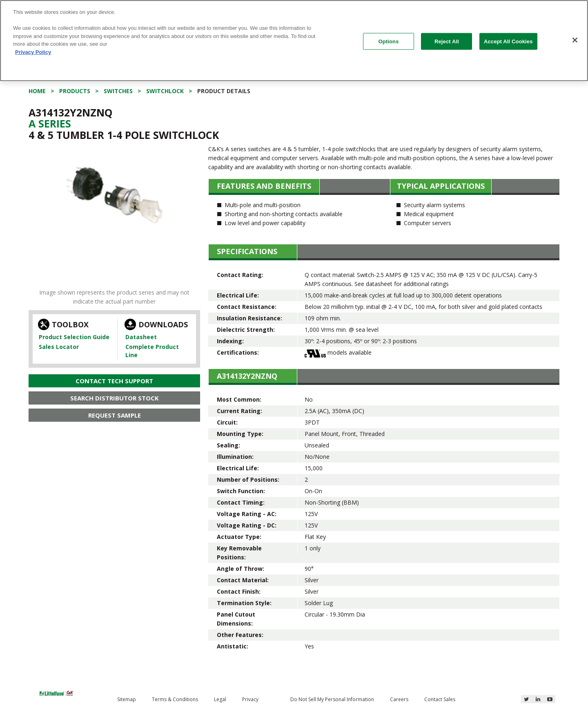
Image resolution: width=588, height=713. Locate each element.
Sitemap (127, 699)
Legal (220, 699)
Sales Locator (59, 347)
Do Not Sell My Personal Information (332, 699)
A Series (50, 123)
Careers (399, 699)
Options (389, 41)
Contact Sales (440, 699)
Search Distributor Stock (115, 398)
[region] (294, 41)
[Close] (575, 40)
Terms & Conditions (175, 699)
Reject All (447, 41)
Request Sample (115, 415)
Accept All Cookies (508, 41)
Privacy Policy (33, 52)
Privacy (250, 699)
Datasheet (141, 337)
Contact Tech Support (114, 381)
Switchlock (165, 91)
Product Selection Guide (74, 337)
